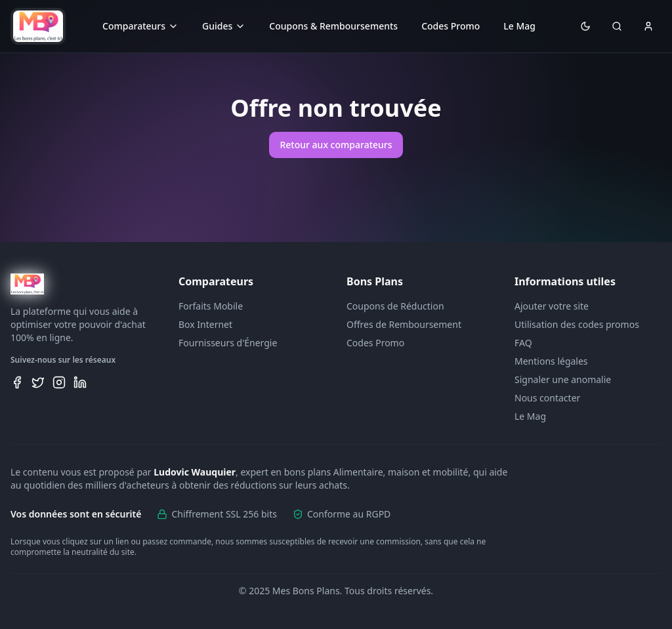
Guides (224, 26)
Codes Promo (451, 26)
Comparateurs (140, 26)
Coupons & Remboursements (333, 26)
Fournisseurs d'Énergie (228, 343)
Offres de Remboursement (404, 324)
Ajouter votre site (552, 306)
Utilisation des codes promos (577, 324)
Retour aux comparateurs (336, 145)
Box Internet (205, 324)
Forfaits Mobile (211, 306)
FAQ (523, 343)
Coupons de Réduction (395, 306)
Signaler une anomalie (563, 379)
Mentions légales (551, 361)
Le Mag (519, 26)
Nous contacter (547, 398)
